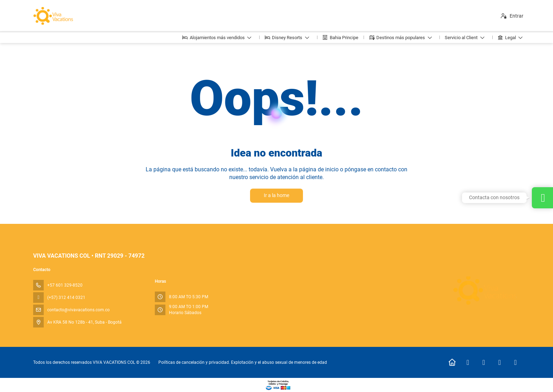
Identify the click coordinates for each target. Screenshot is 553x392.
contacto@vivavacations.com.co (78, 310)
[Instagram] (484, 362)
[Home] (452, 362)
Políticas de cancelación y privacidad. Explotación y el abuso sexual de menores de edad (243, 362)
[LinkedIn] (515, 362)
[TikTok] (500, 362)
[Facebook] (468, 362)
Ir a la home (276, 195)
